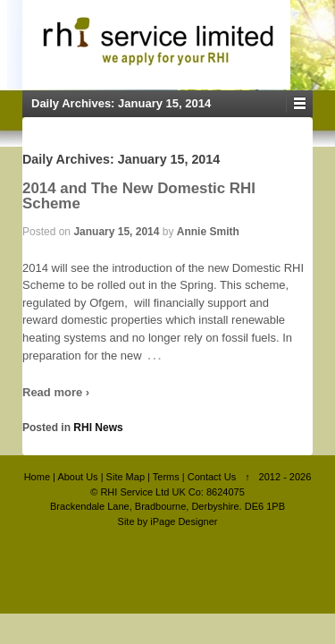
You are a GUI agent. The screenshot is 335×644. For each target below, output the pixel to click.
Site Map (126, 477)
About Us (77, 477)
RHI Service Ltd (134, 492)
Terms (166, 477)
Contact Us (212, 477)
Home (37, 477)
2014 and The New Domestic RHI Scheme (139, 196)
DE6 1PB (265, 506)
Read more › (56, 392)
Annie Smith (208, 232)
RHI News (98, 428)
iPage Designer (184, 521)
